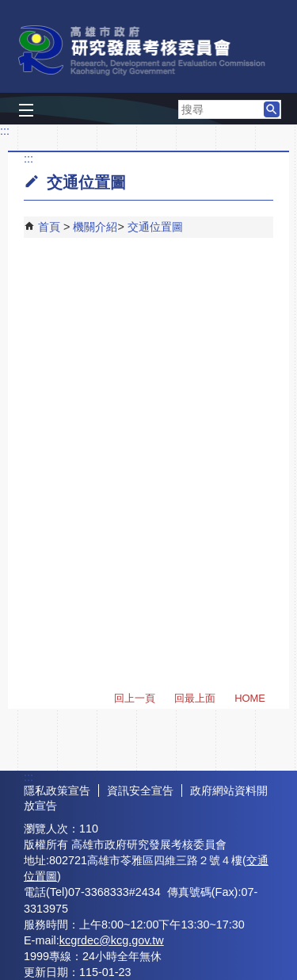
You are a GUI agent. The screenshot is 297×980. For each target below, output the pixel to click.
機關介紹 (95, 227)
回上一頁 (135, 698)
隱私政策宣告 (57, 791)
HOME (250, 698)
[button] (272, 109)
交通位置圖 (155, 227)
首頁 (49, 227)
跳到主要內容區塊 (8, 8)
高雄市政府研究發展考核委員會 (149, 50)
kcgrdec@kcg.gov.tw (112, 940)
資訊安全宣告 (140, 791)
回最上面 (195, 698)
